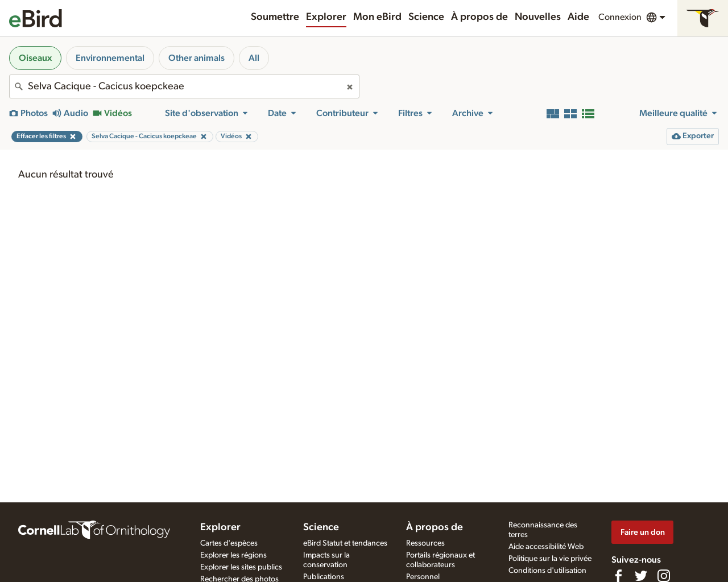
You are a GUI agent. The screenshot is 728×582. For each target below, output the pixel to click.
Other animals (197, 58)
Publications (324, 577)
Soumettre (275, 17)
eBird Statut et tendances (345, 543)
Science (426, 17)
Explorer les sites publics (241, 567)
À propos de (479, 17)
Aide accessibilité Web (546, 547)
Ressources (425, 543)
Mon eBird (377, 17)
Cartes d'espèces (229, 543)
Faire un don (643, 532)
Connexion (620, 17)
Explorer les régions (233, 555)
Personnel (423, 577)
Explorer (326, 17)
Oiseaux (35, 58)
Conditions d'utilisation (547, 571)
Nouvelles (538, 17)
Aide (578, 17)
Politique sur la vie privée (550, 559)
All (254, 58)
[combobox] (184, 86)
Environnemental (110, 58)
